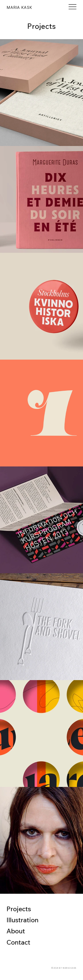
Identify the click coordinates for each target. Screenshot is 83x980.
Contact (18, 942)
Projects (19, 909)
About (16, 931)
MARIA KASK (19, 7)
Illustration (22, 920)
